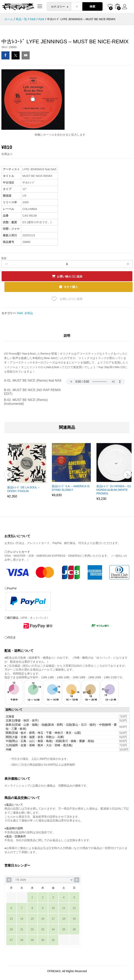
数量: (4, 258)
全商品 (29, 313)
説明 (67, 336)
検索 (92, 6)
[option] (27, 474)
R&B (20, 313)
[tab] (67, 337)
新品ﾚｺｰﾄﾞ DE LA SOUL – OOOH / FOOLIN (23, 489)
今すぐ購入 (71, 287)
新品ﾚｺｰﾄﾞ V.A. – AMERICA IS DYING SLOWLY (71, 488)
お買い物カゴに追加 (70, 276)
